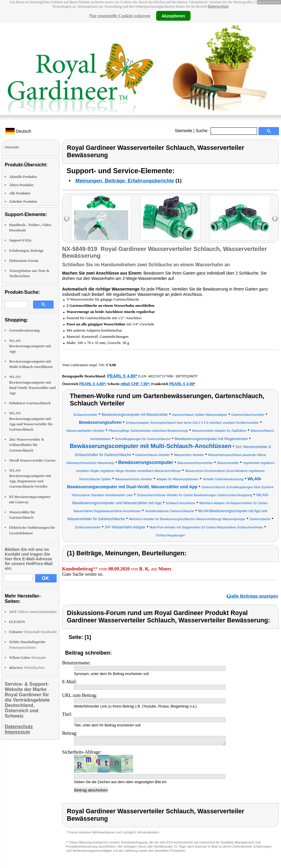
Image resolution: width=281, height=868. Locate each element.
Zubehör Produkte (23, 202)
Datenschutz (218, 7)
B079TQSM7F (187, 376)
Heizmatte (28, 658)
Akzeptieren (173, 16)
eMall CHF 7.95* (135, 384)
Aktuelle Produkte (23, 177)
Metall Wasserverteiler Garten (32, 460)
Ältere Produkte (21, 185)
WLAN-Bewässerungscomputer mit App (30, 346)
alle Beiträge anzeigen (255, 596)
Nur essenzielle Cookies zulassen (120, 16)
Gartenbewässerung (24, 330)
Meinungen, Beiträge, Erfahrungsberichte (125, 181)
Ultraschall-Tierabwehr (33, 632)
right (275, 219)
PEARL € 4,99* (182, 384)
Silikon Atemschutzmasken (33, 612)
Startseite (184, 131)
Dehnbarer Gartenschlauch (30, 403)
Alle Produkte (20, 193)
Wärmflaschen (27, 668)
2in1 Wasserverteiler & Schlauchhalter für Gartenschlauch (27, 445)
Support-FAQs (20, 240)
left (67, 219)
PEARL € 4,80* (122, 376)
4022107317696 (161, 376)
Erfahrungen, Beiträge (26, 251)
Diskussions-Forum (24, 261)
